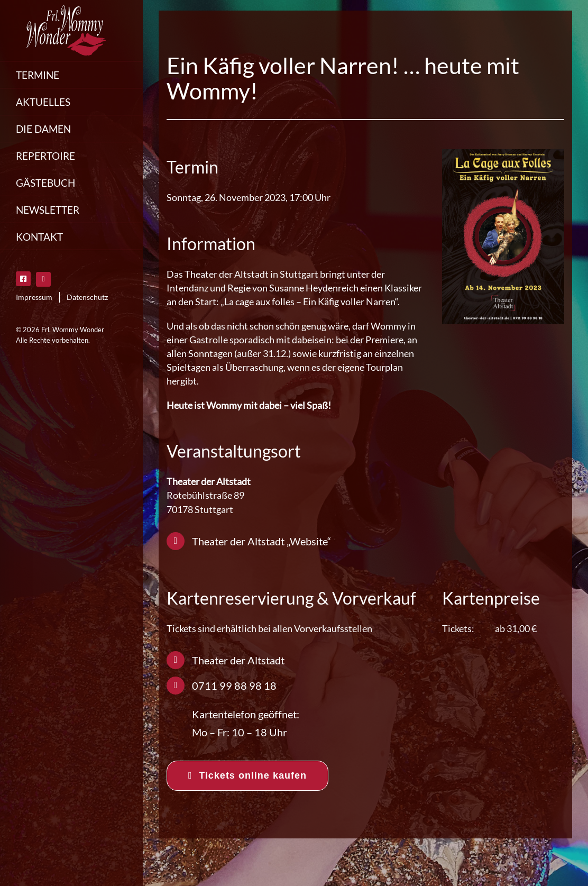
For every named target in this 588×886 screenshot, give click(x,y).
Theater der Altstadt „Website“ (261, 541)
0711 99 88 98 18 (234, 686)
